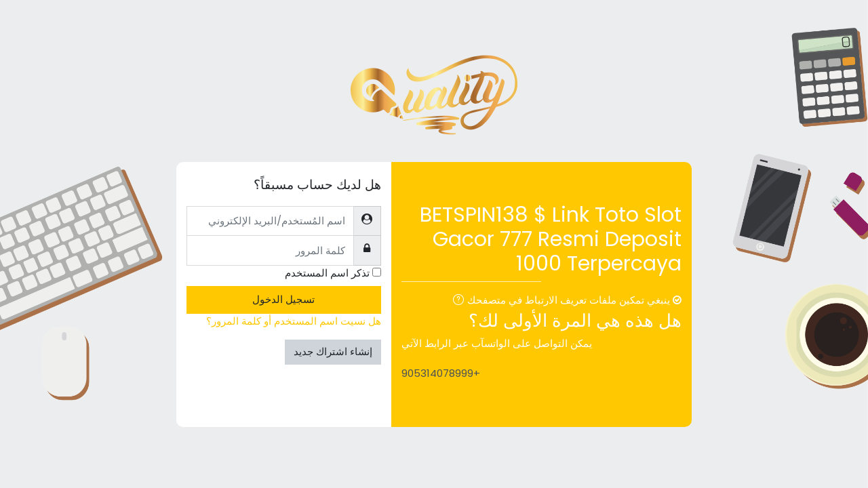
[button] (456, 301)
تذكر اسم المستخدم (327, 273)
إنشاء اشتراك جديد (333, 351)
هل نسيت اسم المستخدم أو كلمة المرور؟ (294, 321)
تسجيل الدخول (283, 299)
